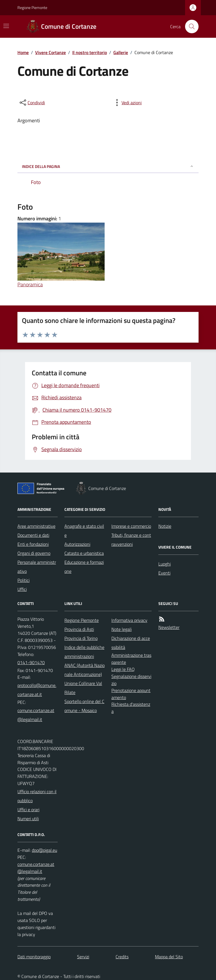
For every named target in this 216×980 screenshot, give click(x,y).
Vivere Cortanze (50, 52)
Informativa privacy (129, 620)
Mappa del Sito (169, 957)
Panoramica (30, 284)
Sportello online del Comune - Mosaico (84, 706)
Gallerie (121, 52)
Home (23, 52)
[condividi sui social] (32, 103)
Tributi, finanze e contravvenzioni (131, 540)
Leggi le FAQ (123, 669)
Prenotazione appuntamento (131, 694)
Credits (122, 957)
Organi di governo (34, 553)
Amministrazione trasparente (131, 659)
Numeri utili (28, 819)
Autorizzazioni (77, 544)
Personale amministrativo (37, 567)
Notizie (165, 526)
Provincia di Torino (81, 638)
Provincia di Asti (79, 629)
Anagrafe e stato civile (84, 531)
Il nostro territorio (90, 52)
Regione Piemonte (32, 7)
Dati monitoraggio (34, 957)
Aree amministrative (36, 526)
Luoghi (165, 564)
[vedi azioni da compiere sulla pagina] (127, 103)
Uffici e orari (28, 810)
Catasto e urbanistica (84, 553)
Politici (23, 580)
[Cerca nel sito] (190, 26)
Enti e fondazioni (33, 544)
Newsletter (169, 627)
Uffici (22, 589)
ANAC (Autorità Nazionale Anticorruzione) (85, 670)
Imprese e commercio (131, 526)
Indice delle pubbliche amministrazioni (84, 652)
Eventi (164, 573)
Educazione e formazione (84, 567)
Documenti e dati (33, 535)
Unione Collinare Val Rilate (83, 688)
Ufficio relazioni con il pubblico (37, 796)
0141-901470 (31, 662)
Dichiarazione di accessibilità (131, 643)
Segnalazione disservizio (131, 680)
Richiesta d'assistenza (131, 708)
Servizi (83, 957)
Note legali (121, 629)
